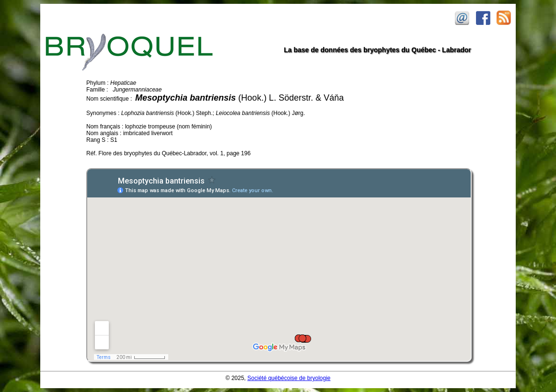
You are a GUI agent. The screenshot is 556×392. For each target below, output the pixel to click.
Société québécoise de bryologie (289, 378)
